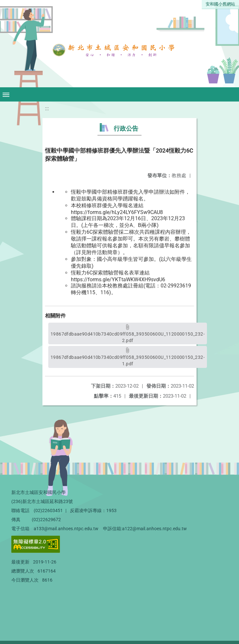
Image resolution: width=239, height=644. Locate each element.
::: (47, 108)
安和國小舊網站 (220, 4)
